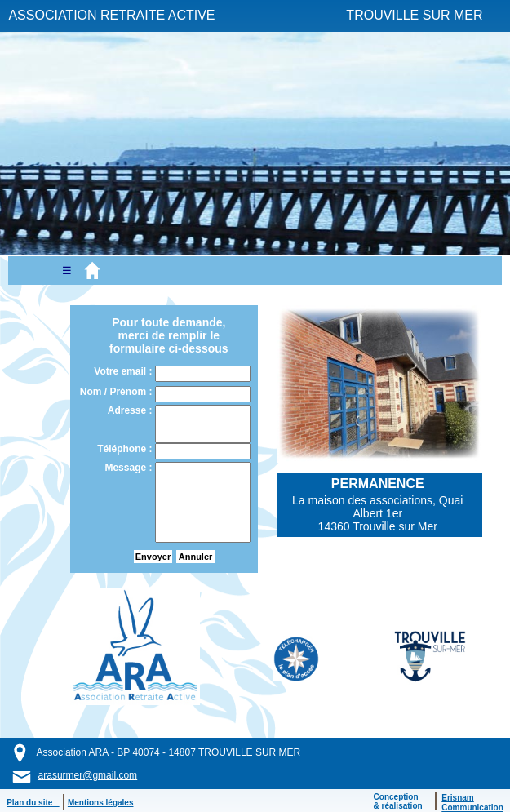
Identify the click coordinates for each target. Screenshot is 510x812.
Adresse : (131, 410)
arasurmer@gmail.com (88, 775)
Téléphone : (126, 449)
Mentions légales (101, 803)
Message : (129, 468)
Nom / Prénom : (118, 392)
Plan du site (33, 803)
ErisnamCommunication (472, 803)
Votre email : (124, 371)
